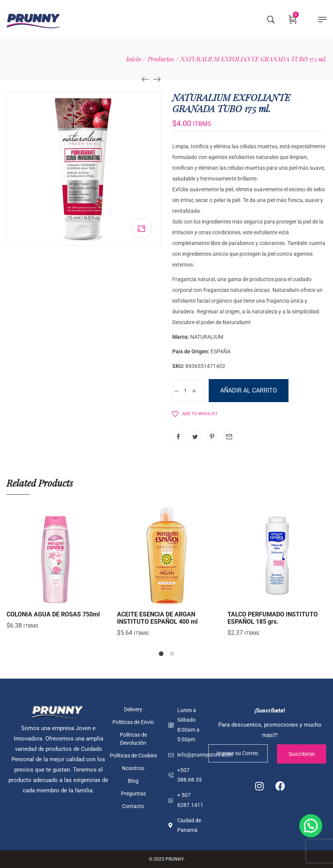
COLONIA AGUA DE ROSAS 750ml (53, 614)
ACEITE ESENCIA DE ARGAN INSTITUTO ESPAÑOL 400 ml (157, 618)
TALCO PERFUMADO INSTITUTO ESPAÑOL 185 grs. (273, 618)
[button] (311, 826)
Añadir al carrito (249, 390)
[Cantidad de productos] (185, 391)
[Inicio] (134, 59)
